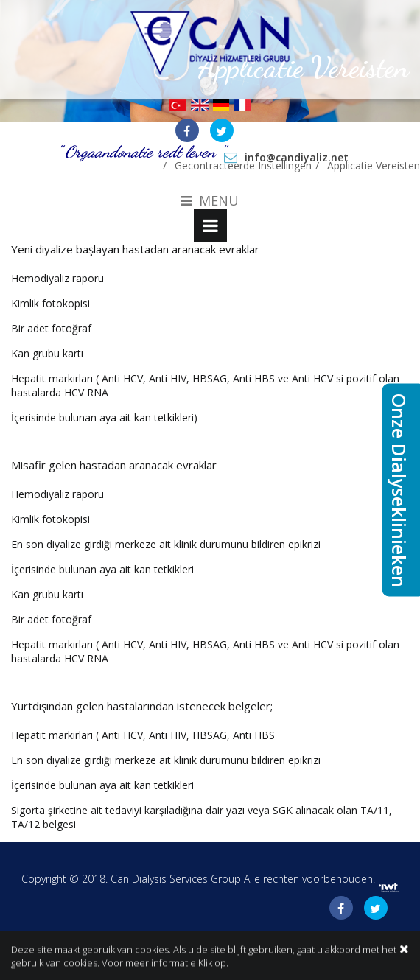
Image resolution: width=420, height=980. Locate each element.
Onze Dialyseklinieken (399, 490)
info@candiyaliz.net (297, 157)
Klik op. (213, 964)
